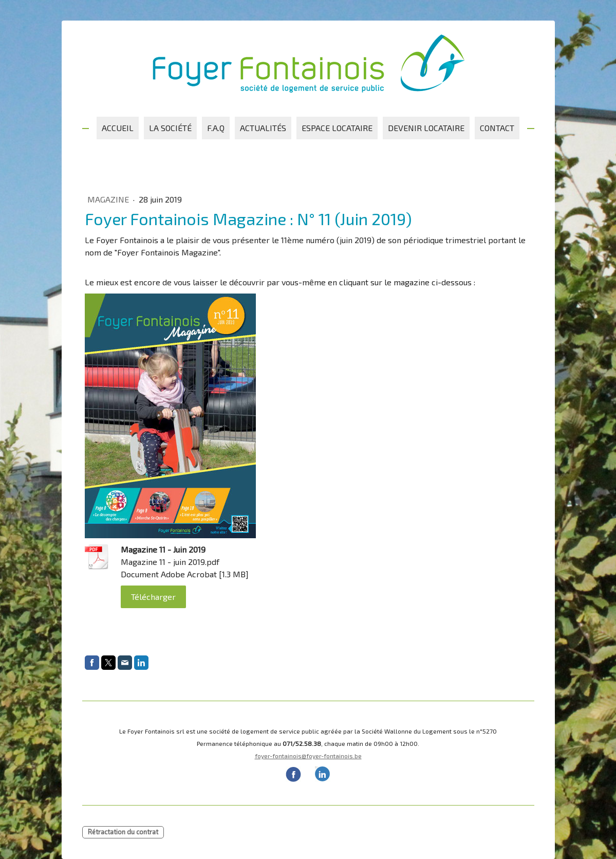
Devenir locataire (426, 128)
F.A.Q (216, 128)
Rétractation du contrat (123, 832)
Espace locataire (337, 128)
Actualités (263, 128)
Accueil (118, 128)
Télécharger (153, 597)
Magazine (109, 199)
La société (170, 128)
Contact (497, 128)
